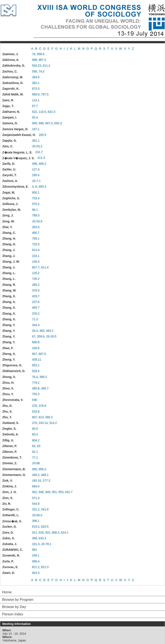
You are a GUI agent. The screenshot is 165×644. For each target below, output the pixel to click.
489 (34, 164)
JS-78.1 (46, 544)
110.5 (42, 112)
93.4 (35, 117)
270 (34, 423)
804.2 (36, 440)
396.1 (36, 521)
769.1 (36, 238)
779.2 (36, 383)
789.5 (36, 215)
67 (34, 336)
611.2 (47, 66)
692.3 (58, 123)
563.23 (37, 66)
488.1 (45, 475)
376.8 (42, 406)
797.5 (45, 94)
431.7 (69, 492)
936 (34, 400)
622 (34, 112)
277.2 (47, 481)
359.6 (41, 336)
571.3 (36, 498)
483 (42, 331)
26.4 (35, 331)
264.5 (36, 77)
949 (48, 492)
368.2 (43, 377)
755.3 (36, 394)
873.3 (36, 89)
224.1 (36, 256)
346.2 (36, 475)
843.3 (36, 573)
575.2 (36, 204)
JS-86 (36, 463)
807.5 (42, 354)
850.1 (36, 192)
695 (34, 123)
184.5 (36, 348)
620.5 (45, 527)
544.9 (36, 504)
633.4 (42, 538)
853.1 (36, 365)
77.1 (35, 457)
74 (34, 54)
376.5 (36, 290)
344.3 (36, 325)
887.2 (42, 60)
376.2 (36, 314)
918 (41, 532)
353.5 (36, 227)
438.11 (37, 360)
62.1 (35, 452)
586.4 (36, 561)
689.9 (36, 94)
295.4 (36, 175)
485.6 (36, 388)
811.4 (45, 267)
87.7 (35, 106)
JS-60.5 (37, 515)
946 (41, 492)
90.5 (35, 429)
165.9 (42, 135)
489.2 (42, 164)
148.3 (36, 262)
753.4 (36, 198)
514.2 (53, 423)
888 (34, 60)
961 (34, 550)
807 (34, 354)
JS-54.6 (37, 221)
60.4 (35, 434)
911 (34, 532)
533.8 (36, 411)
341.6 (45, 509)
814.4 (36, 250)
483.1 (50, 331)
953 (61, 492)
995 (34, 469)
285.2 (36, 285)
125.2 (36, 273)
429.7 (36, 296)
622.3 (51, 112)
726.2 (36, 279)
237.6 (36, 302)
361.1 (36, 141)
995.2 (42, 469)
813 (41, 417)
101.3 (36, 544)
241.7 (39, 152)
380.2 (49, 417)
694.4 (36, 486)
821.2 (36, 567)
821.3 (45, 567)
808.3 (55, 532)
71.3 (35, 319)
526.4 (36, 371)
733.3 (36, 244)
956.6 (41, 54)
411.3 (41, 158)
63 (39, 446)
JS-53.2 (37, 146)
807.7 (36, 267)
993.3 (42, 187)
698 (41, 123)
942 (34, 492)
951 (54, 492)
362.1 (36, 83)
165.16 (37, 481)
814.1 (65, 532)
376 (34, 406)
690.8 (36, 342)
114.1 (36, 100)
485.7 (36, 233)
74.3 (41, 71)
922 (48, 532)
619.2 (36, 527)
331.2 (36, 509)
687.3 (49, 123)
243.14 (43, 423)
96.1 (35, 210)
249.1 (36, 555)
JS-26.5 (51, 336)
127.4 (36, 169)
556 (34, 71)
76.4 (35, 377)
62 (34, 446)
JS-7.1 (36, 181)
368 (34, 538)
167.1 (36, 129)
